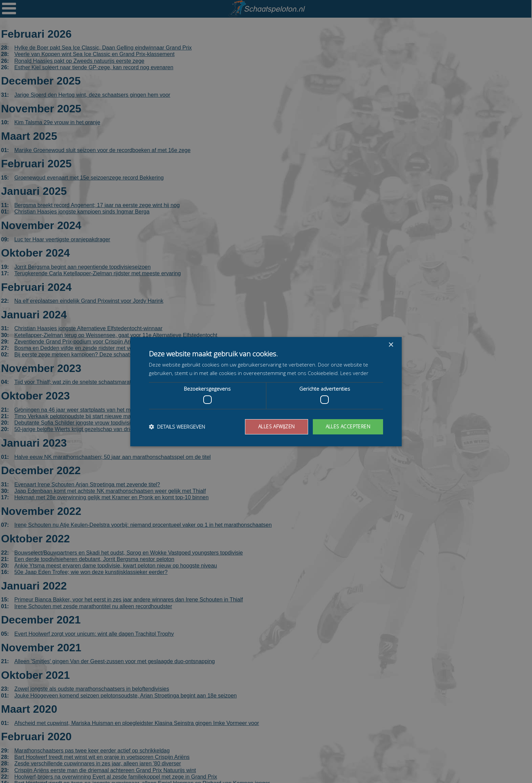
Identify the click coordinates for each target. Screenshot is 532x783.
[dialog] (266, 391)
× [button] (391, 345)
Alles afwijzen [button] (277, 426)
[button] (177, 427)
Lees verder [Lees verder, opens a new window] (354, 373)
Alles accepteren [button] (348, 426)
